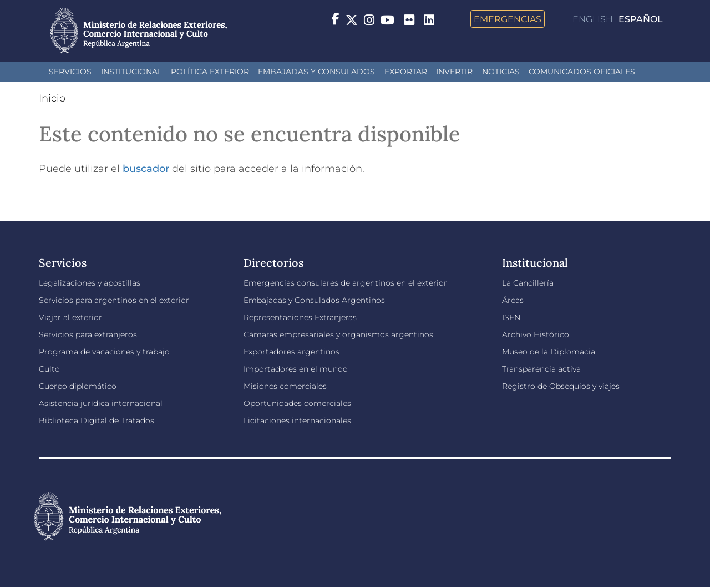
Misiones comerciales (285, 386)
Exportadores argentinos (291, 352)
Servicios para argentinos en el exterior (114, 300)
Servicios (70, 72)
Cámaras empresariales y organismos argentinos (338, 334)
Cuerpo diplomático (78, 386)
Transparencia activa (541, 369)
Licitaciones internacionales (297, 420)
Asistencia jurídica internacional (101, 403)
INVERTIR (454, 72)
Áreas (513, 300)
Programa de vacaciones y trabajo (104, 352)
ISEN (511, 317)
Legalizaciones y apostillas (90, 283)
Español (641, 19)
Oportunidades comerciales (297, 403)
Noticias (501, 72)
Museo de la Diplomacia (549, 352)
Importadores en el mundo (296, 369)
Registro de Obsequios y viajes (561, 386)
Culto (49, 369)
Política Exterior (210, 72)
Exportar (406, 72)
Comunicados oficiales (582, 72)
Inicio (52, 98)
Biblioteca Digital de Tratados (97, 420)
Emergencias (508, 19)
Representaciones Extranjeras (300, 317)
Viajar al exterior (70, 317)
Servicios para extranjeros (88, 334)
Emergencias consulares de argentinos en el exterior (345, 283)
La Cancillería (528, 283)
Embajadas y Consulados (316, 72)
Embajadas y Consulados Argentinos (314, 300)
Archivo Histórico (536, 334)
